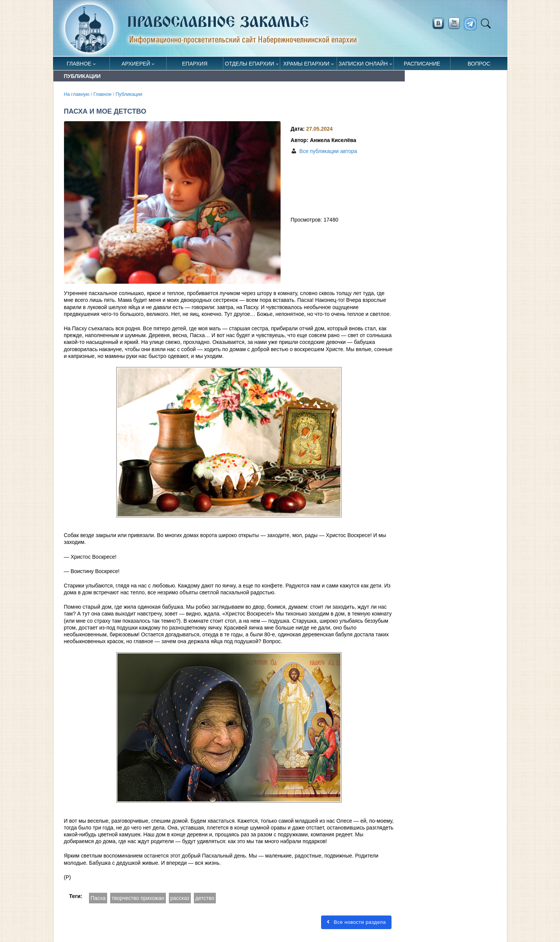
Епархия (195, 64)
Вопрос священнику (479, 65)
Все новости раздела (356, 922)
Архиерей (136, 64)
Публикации (129, 94)
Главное (79, 64)
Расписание (422, 64)
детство (205, 898)
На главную (77, 94)
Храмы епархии (306, 64)
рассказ (180, 898)
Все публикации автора (328, 151)
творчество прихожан (138, 898)
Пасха (98, 898)
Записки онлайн (363, 64)
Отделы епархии (250, 64)
